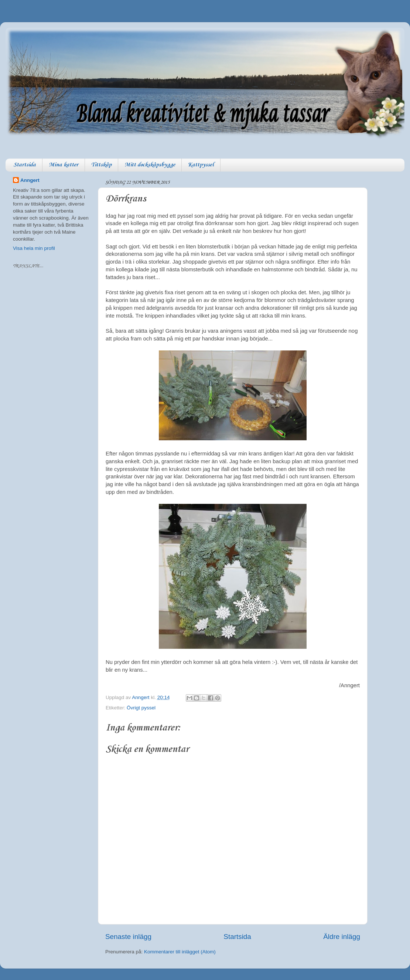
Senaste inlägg (128, 937)
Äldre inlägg (342, 937)
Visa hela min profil (34, 248)
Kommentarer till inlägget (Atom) (180, 952)
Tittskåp (101, 165)
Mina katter (64, 165)
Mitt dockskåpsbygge (150, 165)
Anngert (30, 180)
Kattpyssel (201, 165)
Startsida (25, 165)
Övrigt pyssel (141, 708)
